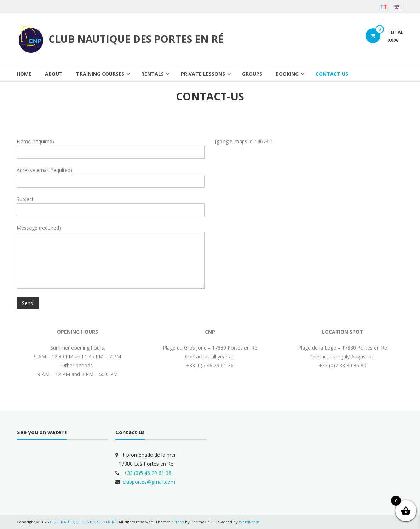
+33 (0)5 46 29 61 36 (148, 473)
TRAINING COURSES (100, 74)
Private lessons (203, 74)
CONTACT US (332, 74)
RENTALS (153, 74)
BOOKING (287, 74)
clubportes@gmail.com (149, 482)
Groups (252, 74)
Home (24, 74)
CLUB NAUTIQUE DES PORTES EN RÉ (136, 39)
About (54, 74)
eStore (178, 522)
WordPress (249, 522)
